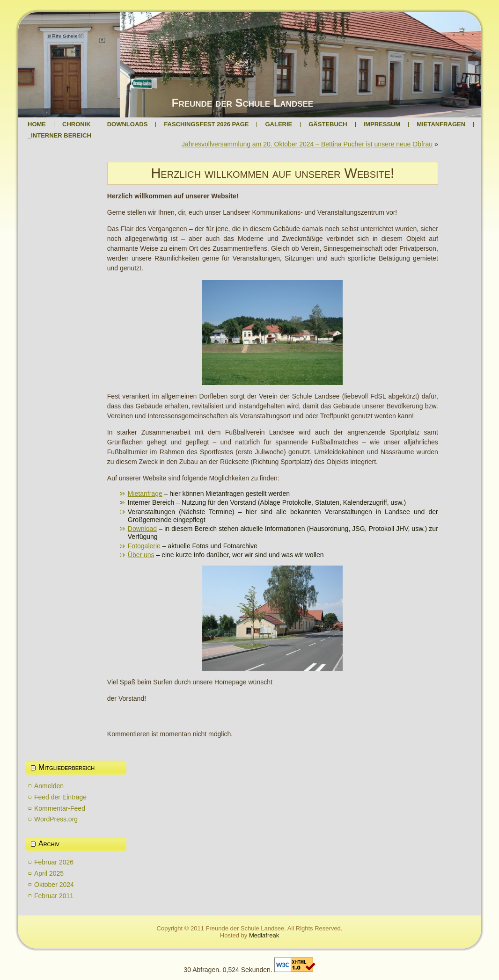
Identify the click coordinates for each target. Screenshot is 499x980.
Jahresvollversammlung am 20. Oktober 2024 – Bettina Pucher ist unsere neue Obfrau (307, 144)
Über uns (141, 555)
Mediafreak (264, 935)
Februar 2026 (54, 862)
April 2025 (49, 873)
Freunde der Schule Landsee (242, 103)
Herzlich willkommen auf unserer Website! (272, 173)
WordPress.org (56, 819)
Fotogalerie (144, 546)
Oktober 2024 (54, 885)
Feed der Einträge (60, 797)
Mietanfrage (145, 494)
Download (142, 529)
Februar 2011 (54, 896)
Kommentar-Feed (60, 808)
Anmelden (49, 786)
